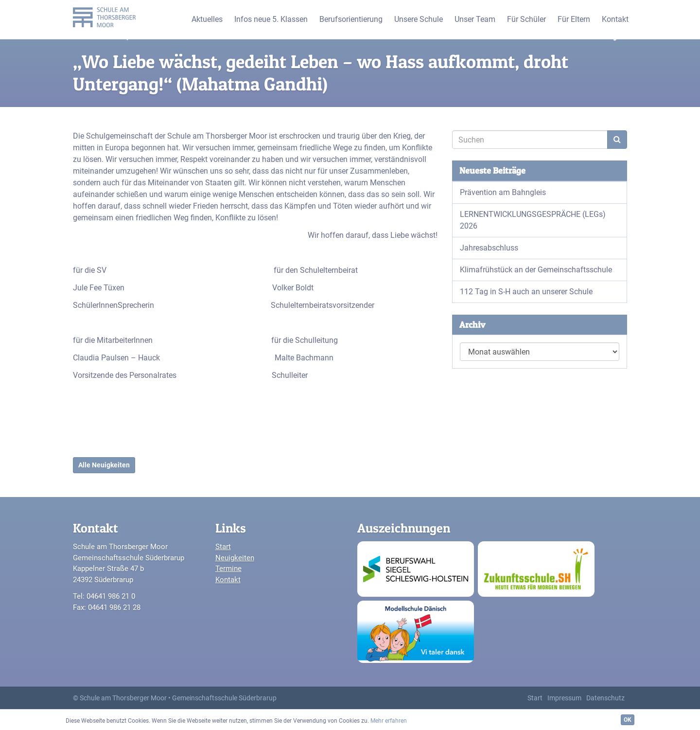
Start (223, 547)
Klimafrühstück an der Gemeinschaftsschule (536, 270)
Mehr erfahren (389, 721)
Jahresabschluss (489, 248)
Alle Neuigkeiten (104, 465)
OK (628, 720)
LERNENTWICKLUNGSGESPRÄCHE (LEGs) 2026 (533, 220)
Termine (228, 569)
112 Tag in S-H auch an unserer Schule (526, 292)
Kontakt (228, 580)
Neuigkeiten (235, 558)
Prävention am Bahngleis (503, 192)
